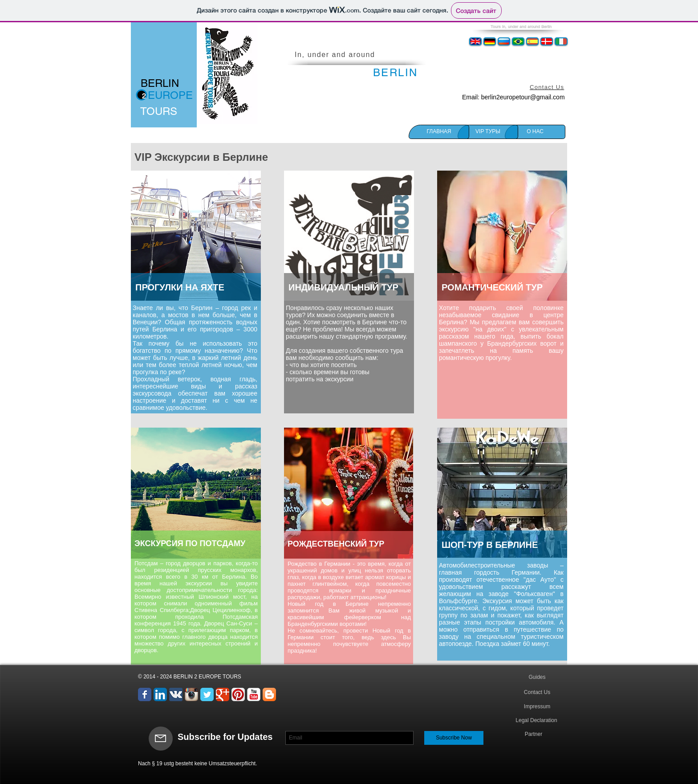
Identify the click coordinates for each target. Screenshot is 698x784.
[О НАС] (535, 132)
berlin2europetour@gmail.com (523, 97)
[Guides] (537, 677)
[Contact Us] (537, 692)
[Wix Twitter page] (207, 694)
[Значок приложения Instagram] (191, 694)
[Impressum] (537, 707)
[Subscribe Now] (454, 738)
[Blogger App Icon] (269, 694)
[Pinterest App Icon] (238, 694)
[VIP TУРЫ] (488, 132)
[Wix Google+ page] (223, 694)
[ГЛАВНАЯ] (439, 132)
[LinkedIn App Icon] (160, 694)
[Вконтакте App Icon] (176, 694)
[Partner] (534, 734)
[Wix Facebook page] (145, 694)
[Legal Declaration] (536, 721)
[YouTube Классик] (254, 694)
